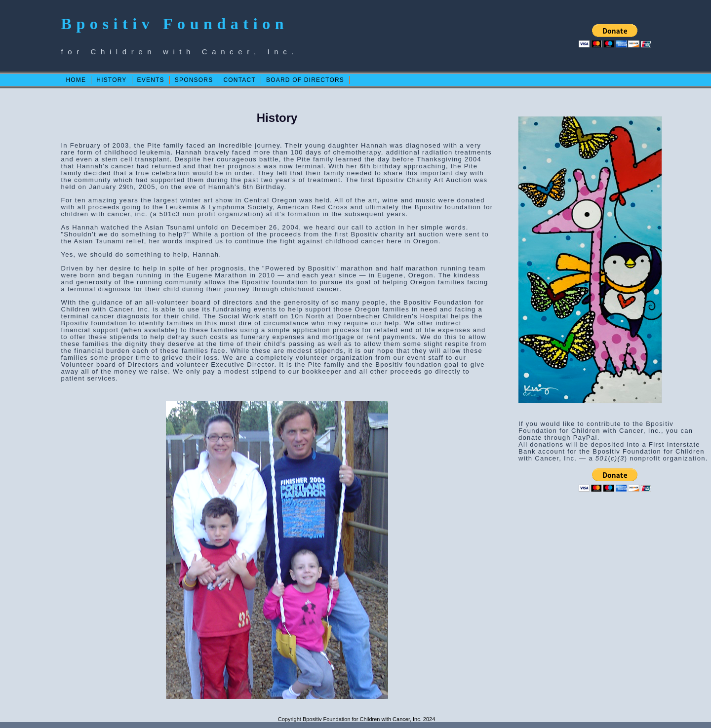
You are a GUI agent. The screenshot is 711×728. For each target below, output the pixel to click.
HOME (76, 80)
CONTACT (239, 80)
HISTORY (111, 80)
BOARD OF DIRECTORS (305, 80)
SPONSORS (194, 80)
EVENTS (151, 80)
